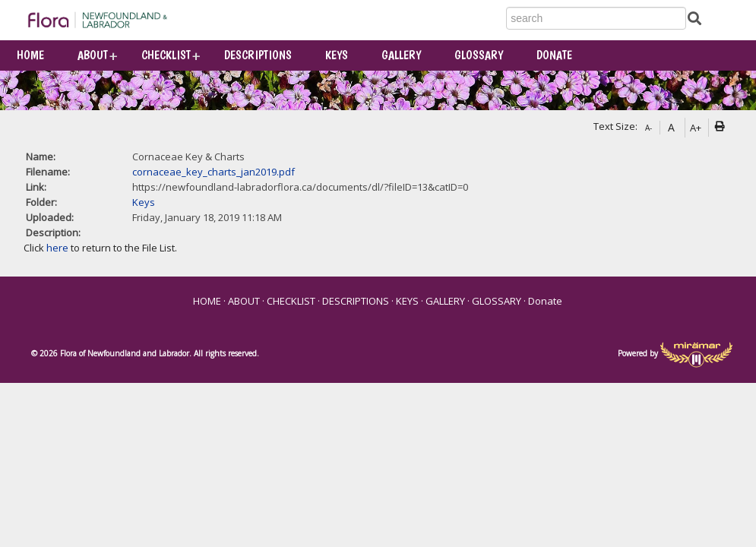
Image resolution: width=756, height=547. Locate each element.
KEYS (337, 55)
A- (648, 128)
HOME (30, 55)
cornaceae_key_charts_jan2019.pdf (214, 172)
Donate (554, 55)
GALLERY (401, 55)
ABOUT (93, 55)
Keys (144, 202)
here (57, 248)
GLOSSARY (479, 55)
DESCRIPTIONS (258, 55)
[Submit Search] (694, 18)
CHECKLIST (166, 55)
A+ (696, 128)
